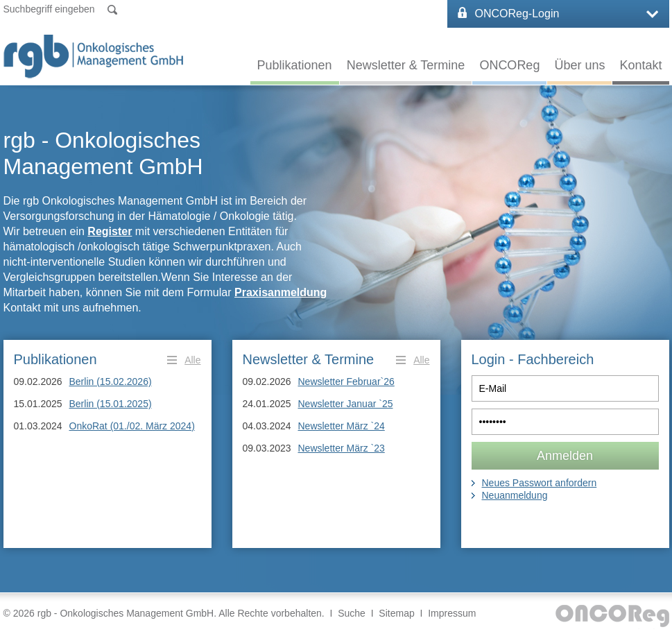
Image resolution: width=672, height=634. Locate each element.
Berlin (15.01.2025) (111, 404)
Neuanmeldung (515, 495)
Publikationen (295, 65)
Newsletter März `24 (342, 426)
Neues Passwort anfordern (540, 483)
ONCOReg (509, 65)
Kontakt (640, 65)
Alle (192, 360)
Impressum (452, 613)
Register (110, 231)
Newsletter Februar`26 (346, 382)
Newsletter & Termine (406, 65)
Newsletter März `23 (342, 448)
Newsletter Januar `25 (346, 404)
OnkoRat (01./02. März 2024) (132, 426)
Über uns (579, 65)
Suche (352, 613)
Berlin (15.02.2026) (111, 382)
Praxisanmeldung (281, 292)
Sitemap (396, 613)
